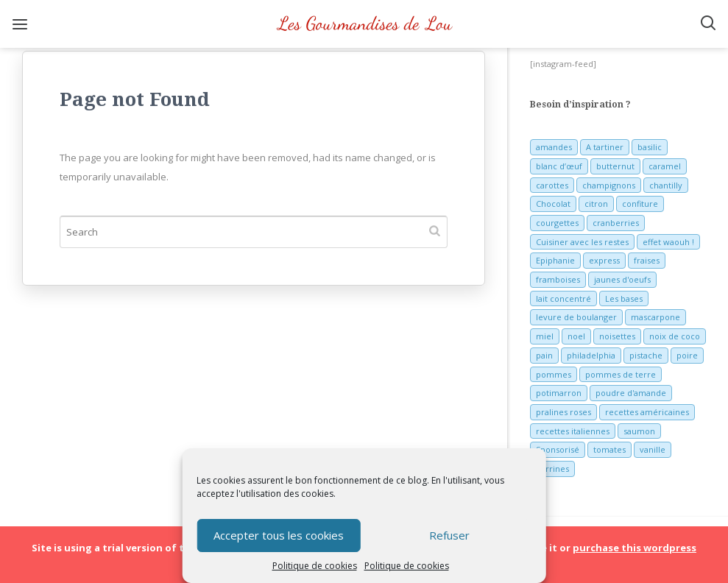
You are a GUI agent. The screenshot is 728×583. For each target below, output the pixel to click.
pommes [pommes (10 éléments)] (554, 374)
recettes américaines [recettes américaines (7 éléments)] (647, 412)
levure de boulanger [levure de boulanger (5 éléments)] (576, 317)
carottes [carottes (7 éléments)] (552, 185)
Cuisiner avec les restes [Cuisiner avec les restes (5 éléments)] (582, 242)
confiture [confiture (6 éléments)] (640, 204)
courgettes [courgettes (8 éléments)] (557, 223)
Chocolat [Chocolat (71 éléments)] (553, 204)
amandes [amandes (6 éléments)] (554, 147)
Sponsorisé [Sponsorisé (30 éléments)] (558, 449)
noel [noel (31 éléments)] (576, 336)
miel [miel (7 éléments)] (545, 336)
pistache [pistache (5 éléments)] (646, 355)
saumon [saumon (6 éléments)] (639, 431)
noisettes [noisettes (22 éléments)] (617, 336)
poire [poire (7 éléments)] (687, 355)
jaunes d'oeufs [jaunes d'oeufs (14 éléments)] (622, 279)
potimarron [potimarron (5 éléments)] (559, 393)
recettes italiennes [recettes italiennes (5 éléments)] (573, 431)
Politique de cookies (315, 566)
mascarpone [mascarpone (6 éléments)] (655, 317)
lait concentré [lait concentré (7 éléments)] (563, 298)
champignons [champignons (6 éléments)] (609, 185)
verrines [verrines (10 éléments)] (552, 469)
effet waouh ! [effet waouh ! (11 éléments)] (668, 242)
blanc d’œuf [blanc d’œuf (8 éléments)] (559, 166)
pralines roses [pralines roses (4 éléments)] (563, 412)
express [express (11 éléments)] (604, 260)
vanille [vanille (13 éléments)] (653, 449)
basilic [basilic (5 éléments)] (650, 147)
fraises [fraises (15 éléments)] (647, 260)
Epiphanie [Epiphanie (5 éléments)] (555, 260)
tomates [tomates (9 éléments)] (609, 449)
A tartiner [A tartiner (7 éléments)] (605, 147)
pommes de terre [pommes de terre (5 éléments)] (621, 374)
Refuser (449, 535)
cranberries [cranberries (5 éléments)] (616, 223)
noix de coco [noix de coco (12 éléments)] (675, 336)
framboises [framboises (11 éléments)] (558, 279)
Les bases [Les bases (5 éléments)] (624, 298)
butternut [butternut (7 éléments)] (615, 166)
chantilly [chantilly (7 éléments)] (666, 185)
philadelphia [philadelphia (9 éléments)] (591, 355)
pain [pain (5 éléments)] (544, 355)
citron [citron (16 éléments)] (596, 204)
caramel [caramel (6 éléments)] (665, 166)
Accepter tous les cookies (279, 535)
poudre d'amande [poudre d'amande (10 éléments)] (631, 393)
